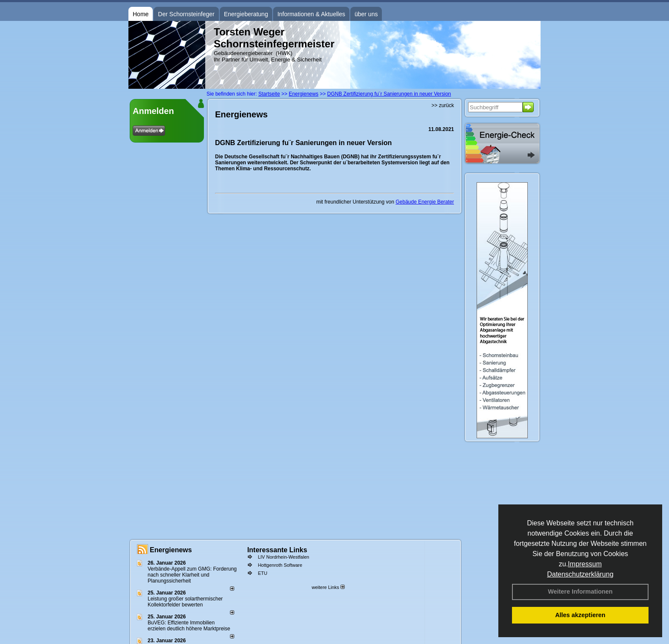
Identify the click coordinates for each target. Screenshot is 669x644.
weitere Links (328, 587)
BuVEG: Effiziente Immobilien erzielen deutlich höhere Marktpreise (189, 626)
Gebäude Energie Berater (425, 202)
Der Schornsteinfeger (186, 14)
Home (141, 14)
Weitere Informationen (580, 592)
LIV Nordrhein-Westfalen (283, 557)
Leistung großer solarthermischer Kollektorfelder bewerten (185, 602)
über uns (366, 14)
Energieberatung (246, 14)
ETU (262, 573)
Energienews (171, 550)
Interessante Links (277, 550)
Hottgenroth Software (280, 565)
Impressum (585, 564)
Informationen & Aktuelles (311, 14)
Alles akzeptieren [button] (580, 615)
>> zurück (443, 105)
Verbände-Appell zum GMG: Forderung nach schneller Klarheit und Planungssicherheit (192, 575)
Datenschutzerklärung (580, 574)
